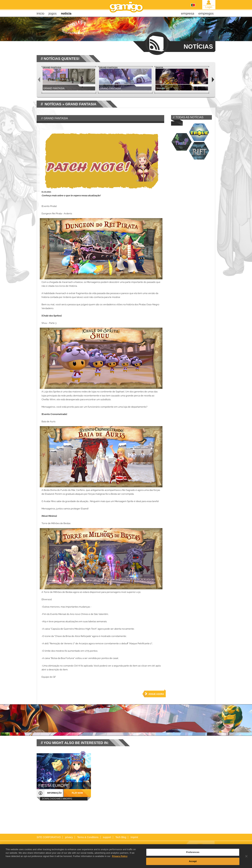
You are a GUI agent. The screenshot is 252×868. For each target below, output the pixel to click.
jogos (53, 13)
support (107, 837)
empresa (188, 13)
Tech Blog (121, 837)
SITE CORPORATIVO (49, 837)
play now (77, 793)
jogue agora (156, 694)
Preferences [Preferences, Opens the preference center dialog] (193, 854)
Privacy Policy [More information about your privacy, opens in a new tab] (120, 858)
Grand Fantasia (81, 104)
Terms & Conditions (88, 837)
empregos (206, 13)
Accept (193, 863)
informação (54, 793)
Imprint (134, 837)
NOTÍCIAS (53, 104)
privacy (69, 837)
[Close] (246, 858)
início (40, 13)
